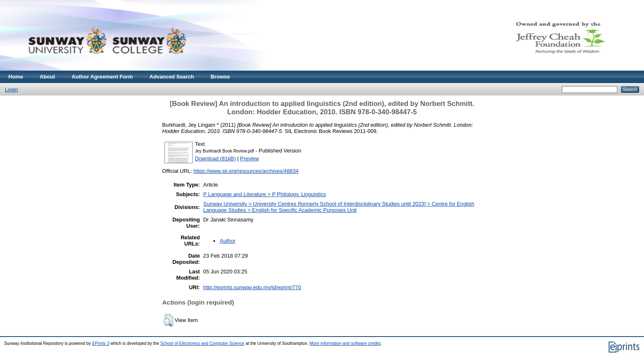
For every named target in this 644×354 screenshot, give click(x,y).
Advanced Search (172, 77)
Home (16, 77)
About (48, 77)
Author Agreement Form (102, 77)
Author (228, 241)
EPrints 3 (101, 343)
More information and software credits (345, 343)
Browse (220, 77)
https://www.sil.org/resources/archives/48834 (246, 171)
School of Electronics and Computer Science (202, 343)
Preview (250, 159)
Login (11, 90)
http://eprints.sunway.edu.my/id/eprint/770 (252, 287)
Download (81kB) (215, 159)
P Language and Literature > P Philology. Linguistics (264, 194)
